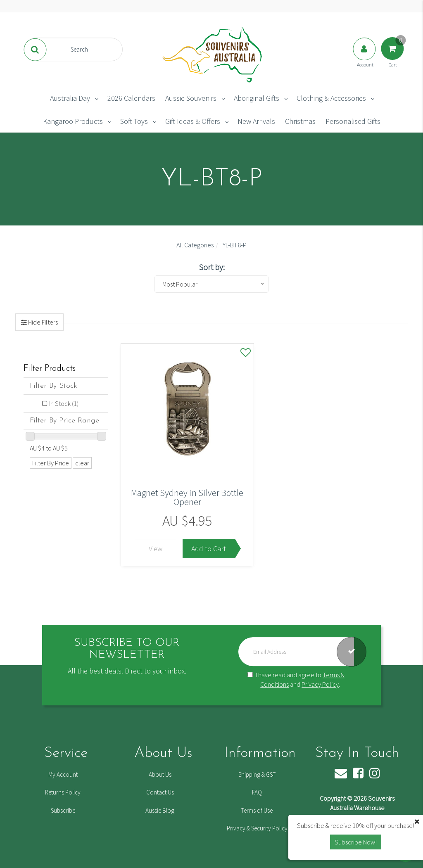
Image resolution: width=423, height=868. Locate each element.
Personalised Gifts (353, 121)
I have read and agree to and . (296, 679)
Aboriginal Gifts (257, 98)
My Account (63, 774)
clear (82, 463)
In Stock (64, 403)
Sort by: (212, 267)
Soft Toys (134, 121)
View (156, 549)
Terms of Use (257, 810)
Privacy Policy (320, 684)
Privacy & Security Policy (257, 828)
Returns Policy (63, 792)
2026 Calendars (131, 98)
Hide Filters (42, 322)
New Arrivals (256, 121)
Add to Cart (209, 549)
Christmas (300, 121)
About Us (160, 774)
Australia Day (70, 98)
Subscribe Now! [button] (356, 842)
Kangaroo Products (73, 121)
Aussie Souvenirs (191, 98)
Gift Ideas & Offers (193, 121)
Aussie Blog (160, 810)
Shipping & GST (257, 774)
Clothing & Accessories (331, 98)
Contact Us (160, 792)
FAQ (257, 792)
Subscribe (63, 810)
